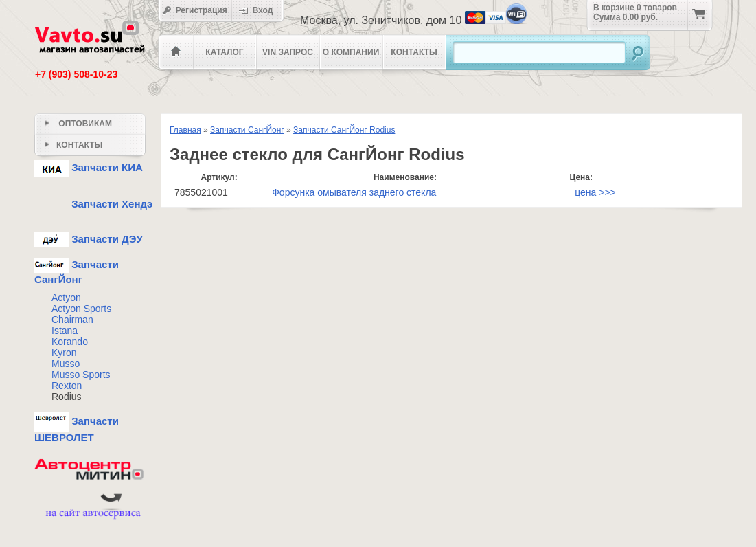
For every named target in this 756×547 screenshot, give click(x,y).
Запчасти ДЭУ (89, 239)
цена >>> (595, 192)
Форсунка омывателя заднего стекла (354, 192)
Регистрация (195, 10)
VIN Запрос (288, 52)
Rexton (67, 386)
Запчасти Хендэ (93, 204)
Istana (65, 331)
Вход (260, 10)
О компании (351, 52)
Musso (66, 364)
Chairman (72, 320)
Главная (185, 130)
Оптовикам (78, 124)
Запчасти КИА (89, 167)
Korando (70, 342)
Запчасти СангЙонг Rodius (344, 130)
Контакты (414, 52)
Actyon (66, 298)
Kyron (64, 353)
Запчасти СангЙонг (247, 130)
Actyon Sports (81, 309)
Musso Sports (81, 375)
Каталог (224, 52)
